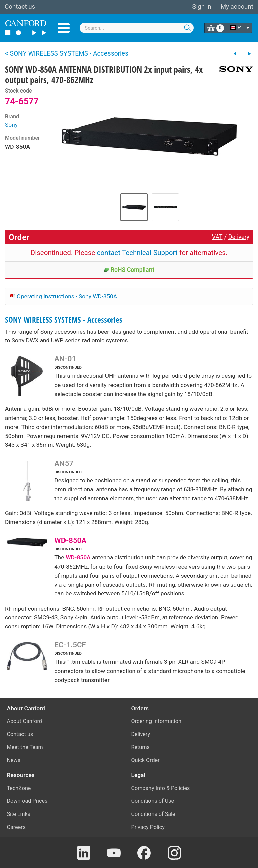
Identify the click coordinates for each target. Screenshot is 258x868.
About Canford (25, 721)
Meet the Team (25, 747)
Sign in (202, 7)
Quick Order (145, 760)
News (14, 760)
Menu (64, 28)
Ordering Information (156, 721)
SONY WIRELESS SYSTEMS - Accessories (64, 320)
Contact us (20, 7)
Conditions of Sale (153, 814)
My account (237, 7)
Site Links (19, 814)
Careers (16, 827)
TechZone (19, 788)
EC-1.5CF (70, 645)
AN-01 (65, 359)
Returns (141, 747)
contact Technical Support (137, 253)
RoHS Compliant (129, 270)
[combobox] (137, 28)
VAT (217, 237)
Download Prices (27, 801)
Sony (11, 125)
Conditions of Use (153, 801)
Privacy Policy (148, 827)
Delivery (239, 237)
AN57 (64, 463)
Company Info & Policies (161, 788)
